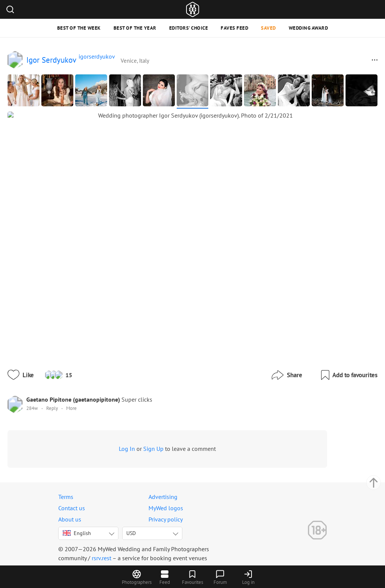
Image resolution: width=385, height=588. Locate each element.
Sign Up (169, 428)
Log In (143, 428)
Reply (68, 387)
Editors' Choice (189, 28)
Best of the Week (79, 28)
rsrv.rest (102, 554)
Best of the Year (135, 28)
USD (131, 529)
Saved (268, 28)
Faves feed (234, 28)
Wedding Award (308, 28)
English (77, 529)
